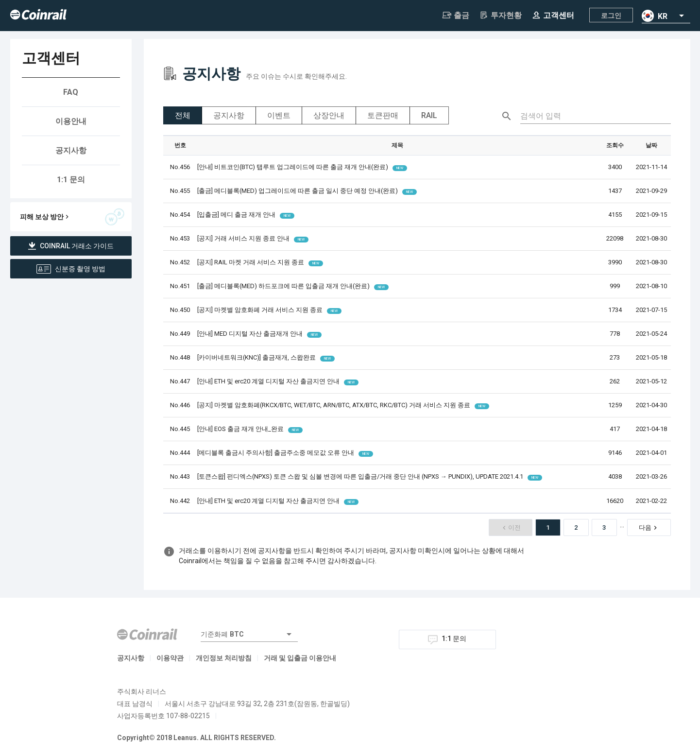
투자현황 (500, 15)
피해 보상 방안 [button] (72, 217)
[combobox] (666, 16)
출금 (456, 15)
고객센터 (553, 15)
